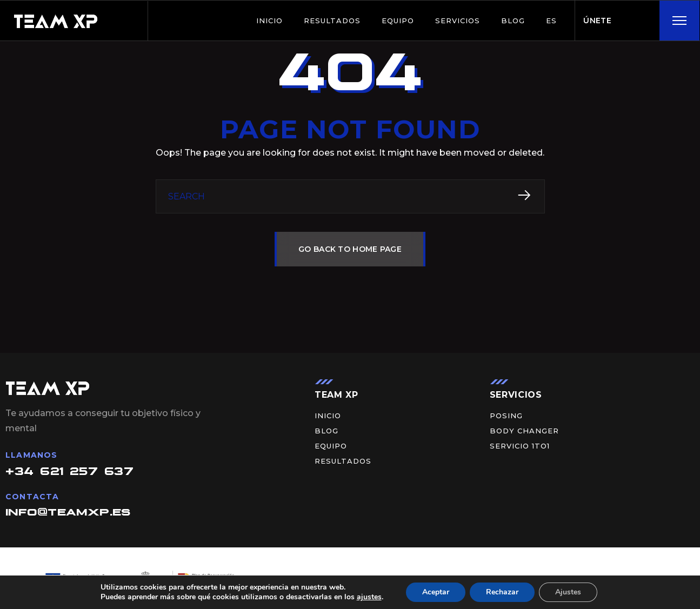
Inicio (269, 21)
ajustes (369, 597)
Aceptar (436, 592)
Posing (506, 416)
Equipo (398, 21)
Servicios (458, 21)
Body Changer (524, 431)
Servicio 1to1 (520, 446)
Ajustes (568, 592)
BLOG (513, 21)
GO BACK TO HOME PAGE (350, 249)
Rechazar (502, 592)
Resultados (332, 21)
